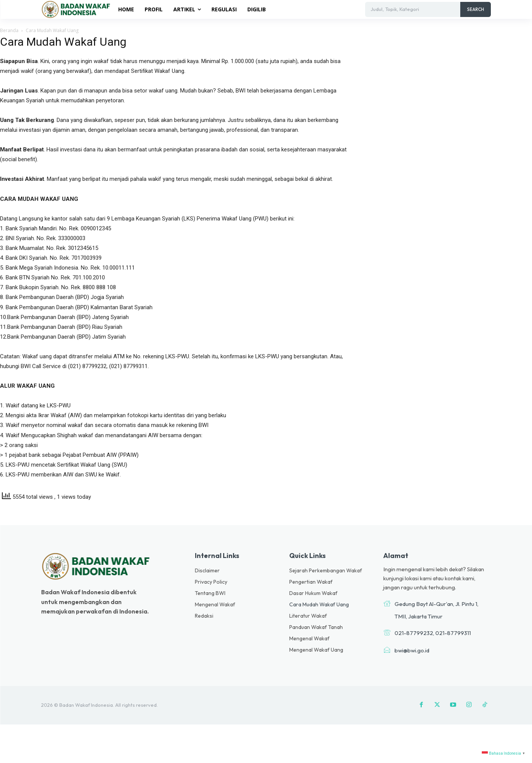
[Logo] (77, 9)
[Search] (476, 9)
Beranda (9, 30)
